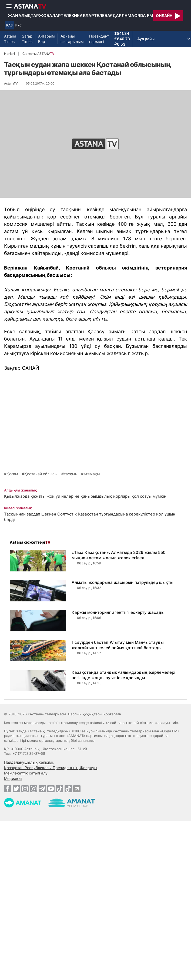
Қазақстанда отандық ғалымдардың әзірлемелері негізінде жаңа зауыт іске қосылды (123, 675)
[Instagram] (25, 789)
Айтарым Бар (46, 39)
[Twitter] (16, 789)
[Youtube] (51, 789)
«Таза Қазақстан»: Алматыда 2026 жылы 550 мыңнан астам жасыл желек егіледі (119, 555)
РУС (19, 25)
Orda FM (144, 16)
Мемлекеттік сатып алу (26, 773)
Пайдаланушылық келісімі (28, 762)
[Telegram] (42, 789)
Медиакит (13, 778)
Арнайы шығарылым (72, 39)
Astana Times (10, 39)
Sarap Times (27, 39)
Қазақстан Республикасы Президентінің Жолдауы (51, 768)
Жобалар (50, 16)
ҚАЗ (9, 25)
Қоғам (12, 474)
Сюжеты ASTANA (38, 54)
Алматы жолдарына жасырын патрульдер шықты (123, 582)
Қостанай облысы (41, 474)
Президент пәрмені (99, 39)
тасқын (71, 474)
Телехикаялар (77, 16)
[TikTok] (60, 789)
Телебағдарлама (114, 16)
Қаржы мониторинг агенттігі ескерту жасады (118, 612)
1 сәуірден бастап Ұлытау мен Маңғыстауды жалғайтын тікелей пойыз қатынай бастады (118, 645)
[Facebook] (8, 789)
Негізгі (9, 54)
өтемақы (92, 474)
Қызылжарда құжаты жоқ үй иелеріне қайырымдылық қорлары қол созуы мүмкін (85, 496)
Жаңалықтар (23, 16)
